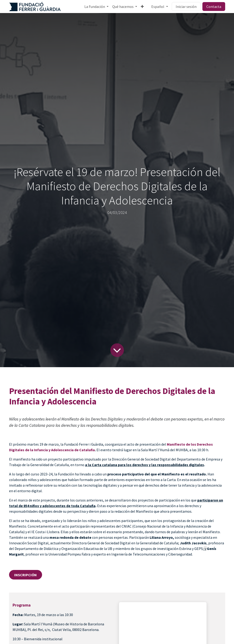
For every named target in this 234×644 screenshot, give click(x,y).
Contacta (214, 7)
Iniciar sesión (186, 7)
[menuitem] (96, 7)
